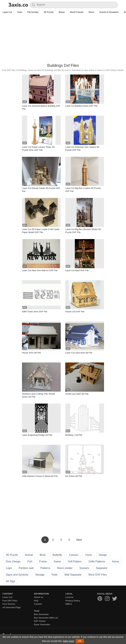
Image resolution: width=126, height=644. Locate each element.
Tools (20, 12)
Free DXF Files (10, 601)
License (69, 597)
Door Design (13, 561)
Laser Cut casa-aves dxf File (79, 353)
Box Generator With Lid (46, 618)
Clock (89, 555)
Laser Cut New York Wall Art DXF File (40, 270)
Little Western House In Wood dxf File (40, 476)
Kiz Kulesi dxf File (74, 476)
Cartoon (74, 555)
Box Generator (41, 614)
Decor (91, 12)
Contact (38, 604)
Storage (40, 575)
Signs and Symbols (17, 575)
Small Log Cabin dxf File (77, 394)
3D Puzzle (49, 12)
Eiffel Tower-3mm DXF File (35, 312)
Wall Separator (73, 575)
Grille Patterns (97, 561)
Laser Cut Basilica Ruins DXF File (81, 106)
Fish (30, 561)
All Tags (10, 581)
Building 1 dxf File (74, 435)
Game (57, 561)
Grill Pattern (75, 561)
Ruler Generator (42, 625)
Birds (43, 555)
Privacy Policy (73, 601)
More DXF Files (98, 575)
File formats (33, 12)
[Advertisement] (63, 39)
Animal (29, 555)
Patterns (45, 568)
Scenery (84, 568)
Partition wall (26, 568)
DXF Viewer (40, 621)
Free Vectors (9, 604)
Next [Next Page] (79, 540)
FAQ (36, 601)
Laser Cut (7, 12)
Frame (43, 561)
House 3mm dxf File (31, 353)
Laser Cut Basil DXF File (77, 270)
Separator (102, 568)
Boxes (62, 12)
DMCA (69, 604)
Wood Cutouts (77, 12)
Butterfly (57, 555)
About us (39, 597)
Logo (9, 568)
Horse (116, 561)
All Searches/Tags (12, 607)
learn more (69, 641)
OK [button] (80, 641)
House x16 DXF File (75, 312)
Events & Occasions (109, 12)
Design (103, 555)
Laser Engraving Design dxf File (37, 435)
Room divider (65, 568)
